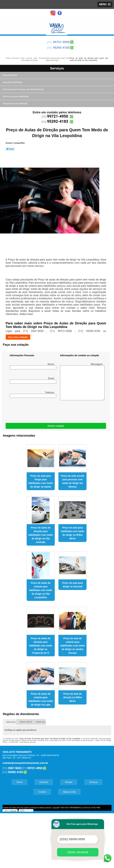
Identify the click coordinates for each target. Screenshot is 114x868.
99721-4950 (61, 42)
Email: (32, 380)
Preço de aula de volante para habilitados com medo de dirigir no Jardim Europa (72, 646)
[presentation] (31, 409)
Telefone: (32, 394)
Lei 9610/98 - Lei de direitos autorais (22, 742)
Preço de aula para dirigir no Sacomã (73, 585)
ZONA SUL (41, 722)
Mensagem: (82, 382)
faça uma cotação (18, 337)
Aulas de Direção (10, 75)
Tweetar (10, 149)
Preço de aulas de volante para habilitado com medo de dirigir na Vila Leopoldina (41, 590)
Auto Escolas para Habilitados (16, 97)
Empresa (44, 782)
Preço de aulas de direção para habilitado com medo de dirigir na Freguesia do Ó (41, 646)
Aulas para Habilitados (13, 82)
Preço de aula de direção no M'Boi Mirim (72, 697)
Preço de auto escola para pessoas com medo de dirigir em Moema (72, 481)
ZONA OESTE (26, 722)
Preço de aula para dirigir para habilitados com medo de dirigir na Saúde (41, 481)
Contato (42, 792)
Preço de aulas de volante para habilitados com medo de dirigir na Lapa (41, 699)
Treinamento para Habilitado (15, 104)
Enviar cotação (56, 426)
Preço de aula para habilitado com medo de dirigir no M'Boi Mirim (72, 533)
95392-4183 (61, 48)
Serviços (57, 68)
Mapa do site (69, 792)
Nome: (32, 366)
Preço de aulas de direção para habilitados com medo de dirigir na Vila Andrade (41, 535)
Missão (69, 782)
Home (19, 782)
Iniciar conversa (78, 852)
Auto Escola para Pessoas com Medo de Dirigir (23, 89)
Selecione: (11, 722)
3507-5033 (15, 768)
